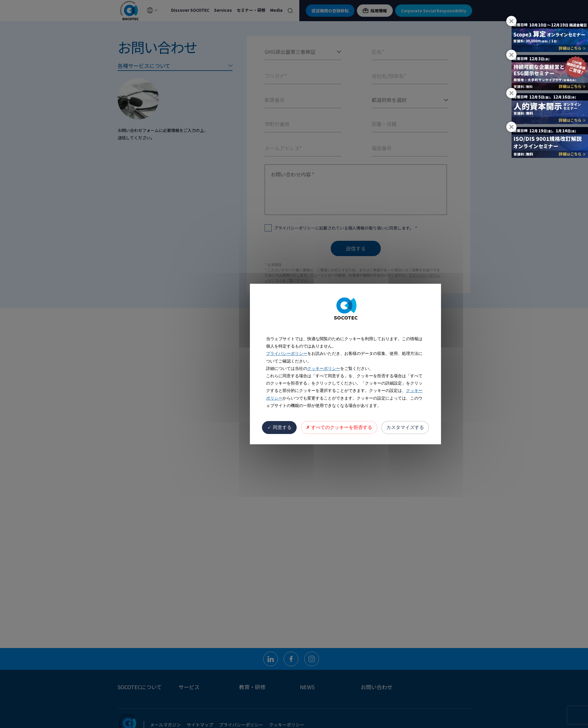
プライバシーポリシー (287, 353)
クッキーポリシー (324, 368)
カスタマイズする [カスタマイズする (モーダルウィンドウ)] (405, 427)
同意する (279, 427)
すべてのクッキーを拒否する (339, 427)
